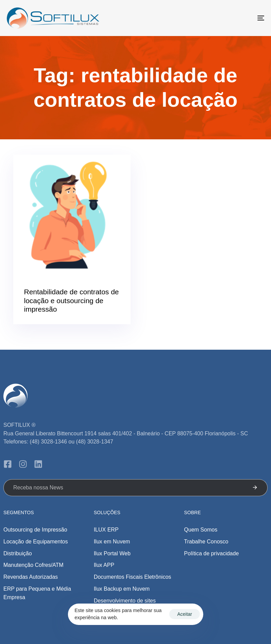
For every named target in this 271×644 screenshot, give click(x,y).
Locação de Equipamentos (36, 542)
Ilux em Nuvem (112, 542)
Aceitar (185, 614)
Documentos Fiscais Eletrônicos (133, 577)
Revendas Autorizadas (31, 577)
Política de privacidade (211, 553)
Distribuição (18, 553)
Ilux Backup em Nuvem (122, 589)
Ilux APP (104, 565)
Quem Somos (201, 530)
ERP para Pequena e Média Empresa (37, 593)
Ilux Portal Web (112, 553)
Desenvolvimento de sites (125, 601)
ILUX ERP (106, 530)
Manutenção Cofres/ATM (33, 565)
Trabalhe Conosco (206, 542)
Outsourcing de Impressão (35, 530)
